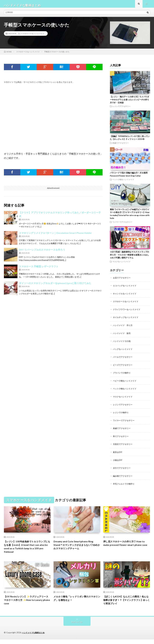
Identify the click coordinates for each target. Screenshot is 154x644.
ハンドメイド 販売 (122, 335)
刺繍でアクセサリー (121, 146)
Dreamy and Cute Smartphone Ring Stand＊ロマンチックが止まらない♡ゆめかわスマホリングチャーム (77, 547)
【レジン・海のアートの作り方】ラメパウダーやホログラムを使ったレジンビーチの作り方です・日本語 (129, 103)
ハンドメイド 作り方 (123, 328)
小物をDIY (118, 461)
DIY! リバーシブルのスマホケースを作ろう (42, 253)
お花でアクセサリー (122, 281)
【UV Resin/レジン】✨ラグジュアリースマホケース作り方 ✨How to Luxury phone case (27, 604)
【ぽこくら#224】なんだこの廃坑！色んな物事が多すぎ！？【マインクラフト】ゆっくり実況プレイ (126, 604)
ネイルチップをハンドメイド (127, 320)
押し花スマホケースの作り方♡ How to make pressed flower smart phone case (126, 547)
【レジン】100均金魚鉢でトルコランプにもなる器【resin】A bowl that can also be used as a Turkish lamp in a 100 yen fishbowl (27, 549)
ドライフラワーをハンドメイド (128, 312)
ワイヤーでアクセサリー (122, 225)
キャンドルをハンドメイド (126, 296)
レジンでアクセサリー (122, 109)
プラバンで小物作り (122, 375)
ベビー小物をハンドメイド (126, 382)
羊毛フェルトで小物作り (125, 484)
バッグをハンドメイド (123, 351)
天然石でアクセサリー (123, 445)
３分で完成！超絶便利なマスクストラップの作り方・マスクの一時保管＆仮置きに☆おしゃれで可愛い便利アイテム (129, 258)
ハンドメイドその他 (122, 343)
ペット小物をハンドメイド (123, 182)
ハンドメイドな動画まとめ (34, 637)
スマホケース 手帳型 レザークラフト (39, 269)
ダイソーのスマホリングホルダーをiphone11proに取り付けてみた (55, 286)
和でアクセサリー (121, 437)
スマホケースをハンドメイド (33, 36)
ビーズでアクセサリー (123, 367)
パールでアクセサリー (123, 359)
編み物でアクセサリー (123, 477)
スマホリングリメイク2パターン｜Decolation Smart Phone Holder (55, 236)
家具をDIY (118, 453)
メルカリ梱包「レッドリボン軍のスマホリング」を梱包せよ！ (76, 602)
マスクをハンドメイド (122, 264)
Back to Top (77, 627)
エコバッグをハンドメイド (126, 288)
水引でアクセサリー (122, 469)
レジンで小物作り (121, 414)
